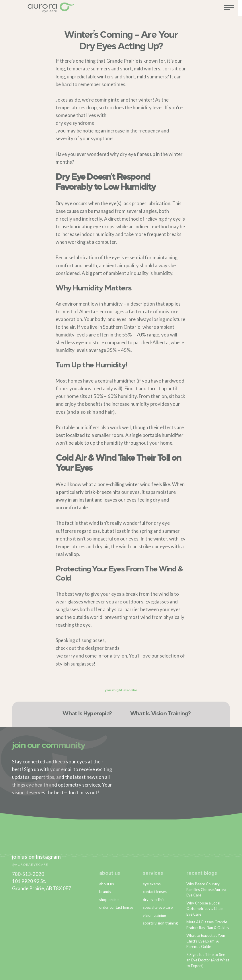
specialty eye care (158, 907)
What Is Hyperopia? (87, 714)
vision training (154, 915)
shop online (109, 900)
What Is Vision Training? (160, 714)
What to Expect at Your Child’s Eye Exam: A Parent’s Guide (206, 941)
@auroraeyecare (30, 864)
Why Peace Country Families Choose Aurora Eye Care (206, 889)
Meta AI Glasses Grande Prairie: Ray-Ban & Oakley (208, 925)
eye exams (152, 884)
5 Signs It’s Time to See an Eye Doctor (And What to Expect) (208, 960)
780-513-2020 (28, 874)
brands (112, 648)
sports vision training (160, 923)
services (153, 873)
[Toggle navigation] (233, 9)
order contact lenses (116, 907)
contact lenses (155, 892)
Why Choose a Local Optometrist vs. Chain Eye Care (205, 908)
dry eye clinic (154, 900)
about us (110, 873)
